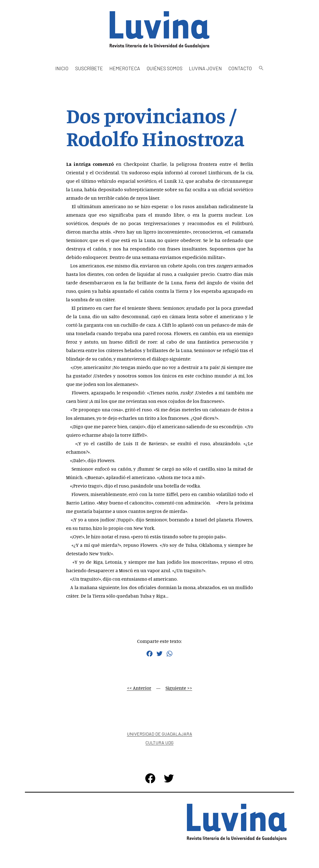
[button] (261, 68)
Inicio (62, 68)
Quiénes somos (165, 68)
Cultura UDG (159, 743)
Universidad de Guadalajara (159, 734)
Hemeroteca (125, 68)
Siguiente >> (179, 688)
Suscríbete (89, 68)
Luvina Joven (205, 68)
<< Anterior (139, 688)
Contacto (240, 68)
